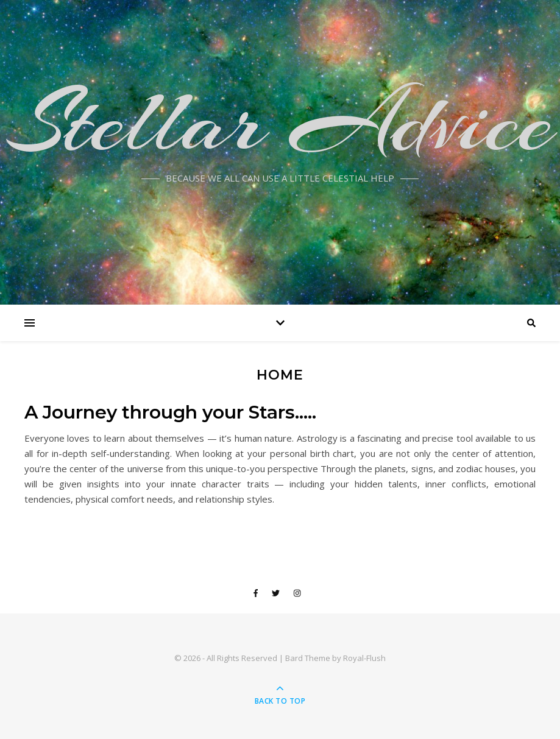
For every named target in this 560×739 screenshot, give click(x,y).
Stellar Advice (280, 122)
